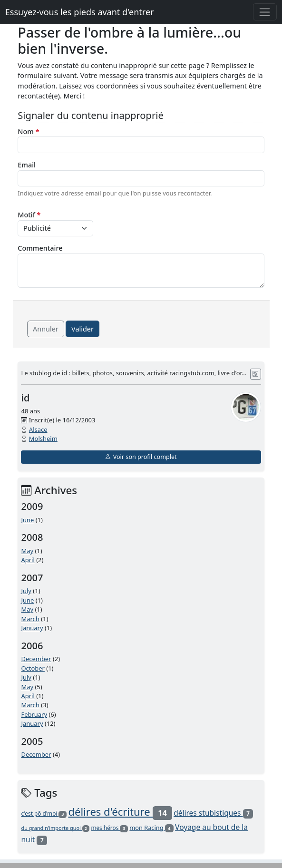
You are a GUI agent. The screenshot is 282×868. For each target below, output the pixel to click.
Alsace (38, 429)
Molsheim (43, 439)
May (27, 551)
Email (27, 165)
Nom (28, 132)
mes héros (109, 828)
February (34, 714)
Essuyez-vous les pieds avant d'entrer (80, 12)
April (28, 560)
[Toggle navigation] (265, 12)
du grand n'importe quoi (55, 828)
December (36, 659)
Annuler (46, 329)
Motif (29, 215)
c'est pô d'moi (44, 813)
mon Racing (151, 828)
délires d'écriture (120, 811)
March (30, 619)
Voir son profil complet (141, 457)
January (32, 628)
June (27, 520)
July (26, 591)
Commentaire (40, 248)
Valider (83, 329)
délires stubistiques (213, 813)
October (33, 668)
